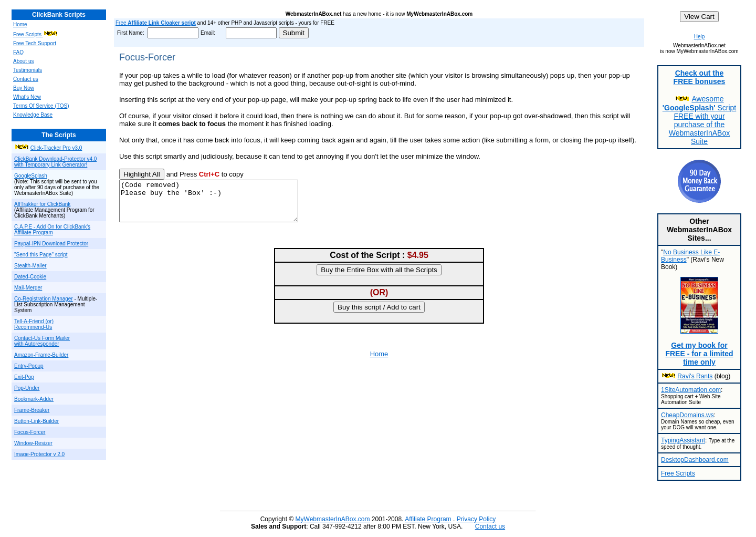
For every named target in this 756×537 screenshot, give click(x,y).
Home (20, 24)
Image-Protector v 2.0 (39, 454)
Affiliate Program (428, 519)
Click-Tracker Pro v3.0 (56, 148)
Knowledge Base (33, 115)
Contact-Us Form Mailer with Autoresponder (42, 341)
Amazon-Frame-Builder (41, 355)
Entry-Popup (29, 366)
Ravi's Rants (695, 376)
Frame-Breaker (32, 410)
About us (23, 61)
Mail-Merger (28, 288)
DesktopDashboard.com (695, 460)
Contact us (26, 79)
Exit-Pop (24, 377)
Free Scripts (28, 34)
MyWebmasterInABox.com (333, 519)
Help (700, 37)
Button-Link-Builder (36, 421)
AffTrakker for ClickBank (42, 204)
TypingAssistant (683, 440)
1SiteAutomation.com (691, 390)
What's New (27, 97)
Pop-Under (27, 388)
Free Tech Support (35, 43)
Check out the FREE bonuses (700, 77)
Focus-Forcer (30, 432)
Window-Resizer (33, 443)
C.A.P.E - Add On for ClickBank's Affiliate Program (52, 230)
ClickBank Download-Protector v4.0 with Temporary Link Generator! (55, 162)
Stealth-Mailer (30, 266)
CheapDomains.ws (687, 415)
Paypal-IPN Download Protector (51, 244)
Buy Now (24, 88)
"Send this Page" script (41, 255)
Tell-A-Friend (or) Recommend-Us (34, 324)
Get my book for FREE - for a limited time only (699, 354)
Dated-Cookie (30, 277)
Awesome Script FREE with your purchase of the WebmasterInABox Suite (699, 120)
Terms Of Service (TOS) (41, 106)
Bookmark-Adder (34, 399)
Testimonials (28, 70)
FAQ (18, 52)
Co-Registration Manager (44, 299)
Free (156, 23)
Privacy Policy (476, 519)
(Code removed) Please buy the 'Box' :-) (219, 205)
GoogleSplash (31, 176)
